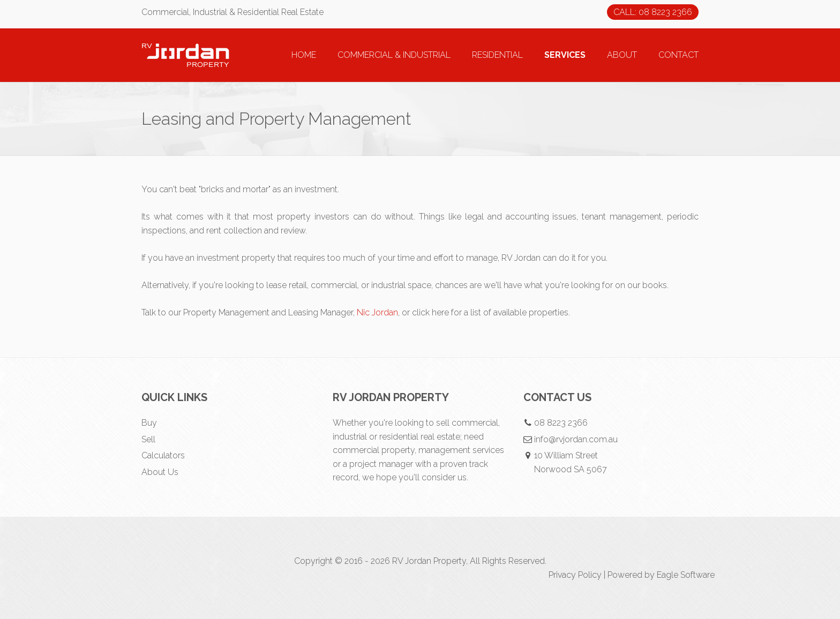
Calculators (163, 455)
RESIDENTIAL (497, 55)
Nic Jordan (377, 312)
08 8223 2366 (561, 423)
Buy (149, 423)
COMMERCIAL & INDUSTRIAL (394, 55)
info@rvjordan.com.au (576, 439)
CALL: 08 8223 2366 (653, 12)
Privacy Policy (575, 575)
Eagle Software (686, 575)
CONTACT (678, 55)
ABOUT (622, 55)
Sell (148, 439)
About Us (160, 472)
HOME (304, 55)
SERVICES (565, 55)
